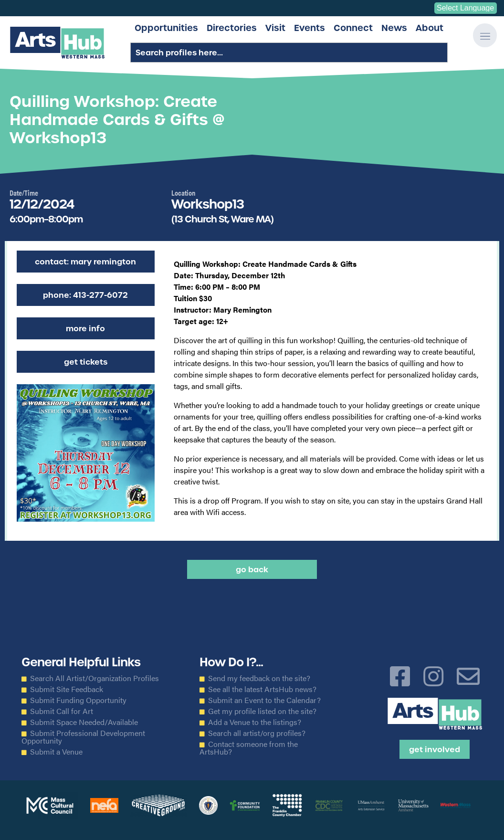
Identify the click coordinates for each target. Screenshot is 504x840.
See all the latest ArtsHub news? (262, 689)
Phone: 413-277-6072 (85, 295)
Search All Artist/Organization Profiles (94, 678)
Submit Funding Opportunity (78, 700)
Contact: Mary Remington (85, 262)
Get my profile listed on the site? (262, 711)
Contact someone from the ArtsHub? (249, 748)
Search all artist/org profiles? (257, 733)
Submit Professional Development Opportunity (83, 737)
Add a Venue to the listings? (255, 722)
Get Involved (435, 749)
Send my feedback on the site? (259, 678)
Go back (252, 569)
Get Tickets (86, 362)
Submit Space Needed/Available (84, 722)
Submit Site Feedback (67, 689)
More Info (85, 328)
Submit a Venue (56, 752)
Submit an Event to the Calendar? (264, 700)
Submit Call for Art (62, 711)
